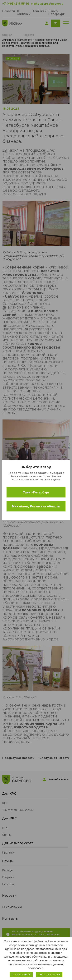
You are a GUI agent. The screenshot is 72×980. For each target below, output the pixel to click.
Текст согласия (49, 975)
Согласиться (21, 975)
